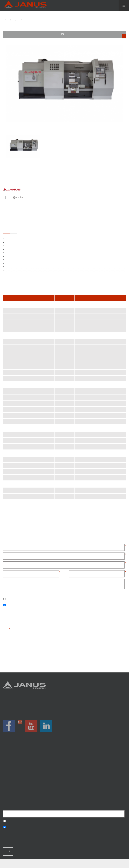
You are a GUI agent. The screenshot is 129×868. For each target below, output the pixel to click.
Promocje (64, 762)
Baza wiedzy (64, 785)
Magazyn (64, 766)
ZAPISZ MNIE (9, 851)
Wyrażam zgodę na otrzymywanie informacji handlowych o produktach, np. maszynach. (5, 605)
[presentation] (30, 616)
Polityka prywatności (64, 790)
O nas (64, 771)
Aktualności (64, 776)
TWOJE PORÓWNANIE (94, 36)
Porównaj (6, 198)
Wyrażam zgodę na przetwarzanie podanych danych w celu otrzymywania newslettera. (5, 599)
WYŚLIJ (9, 629)
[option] (64, 84)
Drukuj (18, 198)
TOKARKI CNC (7, 20)
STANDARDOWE (6, 230)
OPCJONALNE (13, 230)
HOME (4, 20)
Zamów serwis (64, 781)
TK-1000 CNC (23, 20)
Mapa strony (64, 794)
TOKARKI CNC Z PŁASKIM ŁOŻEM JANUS (12, 20)
